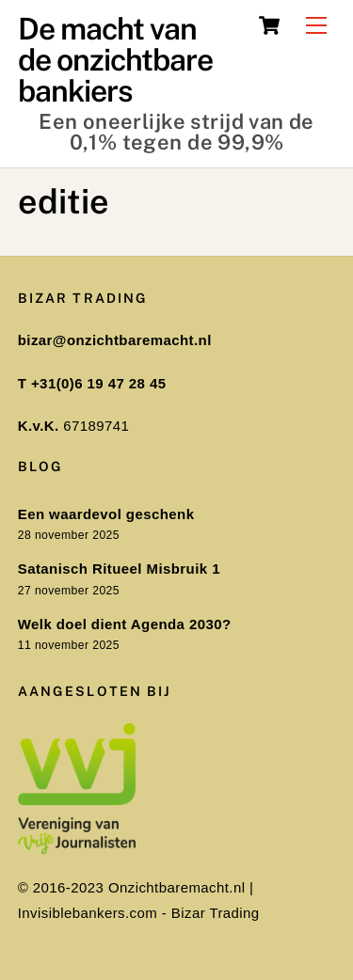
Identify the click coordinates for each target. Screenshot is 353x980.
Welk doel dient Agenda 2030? (125, 624)
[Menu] (316, 26)
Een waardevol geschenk (106, 514)
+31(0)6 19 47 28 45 (99, 383)
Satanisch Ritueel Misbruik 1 (119, 569)
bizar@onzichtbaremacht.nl (115, 340)
